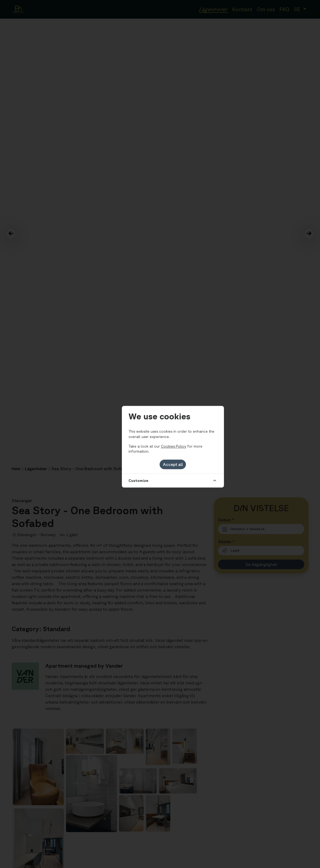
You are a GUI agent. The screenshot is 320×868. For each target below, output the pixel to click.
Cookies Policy (174, 446)
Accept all (173, 464)
